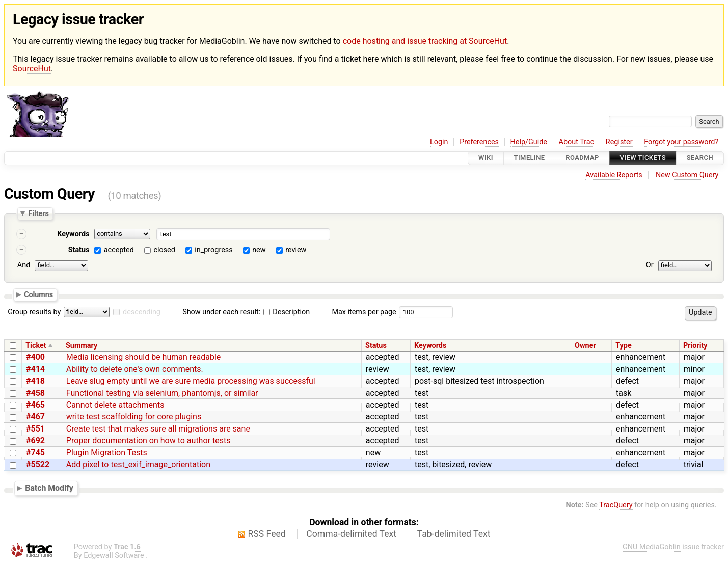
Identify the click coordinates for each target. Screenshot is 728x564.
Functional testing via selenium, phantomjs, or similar (162, 393)
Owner (585, 346)
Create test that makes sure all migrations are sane (158, 429)
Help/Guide (529, 142)
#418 (35, 381)
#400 (35, 357)
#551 (35, 429)
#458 (35, 393)
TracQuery (616, 505)
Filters (38, 213)
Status (79, 250)
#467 (35, 417)
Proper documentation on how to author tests (149, 440)
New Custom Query (687, 175)
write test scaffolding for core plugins (134, 417)
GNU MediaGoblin (652, 547)
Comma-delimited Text (351, 534)
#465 (35, 405)
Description (287, 312)
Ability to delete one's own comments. (135, 369)
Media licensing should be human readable (144, 357)
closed (164, 250)
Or (650, 265)
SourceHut (32, 69)
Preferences (479, 142)
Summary (82, 346)
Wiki (486, 158)
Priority (695, 346)
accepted (119, 250)
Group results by (34, 312)
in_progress (213, 250)
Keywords (73, 234)
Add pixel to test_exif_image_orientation (138, 464)
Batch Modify (49, 488)
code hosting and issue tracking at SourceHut (425, 41)
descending (142, 312)
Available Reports (614, 175)
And (24, 265)
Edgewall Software (114, 556)
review (296, 250)
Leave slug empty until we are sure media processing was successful (191, 381)
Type (623, 346)
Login (439, 142)
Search (700, 158)
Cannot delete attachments (115, 405)
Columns (38, 294)
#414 (35, 369)
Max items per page (364, 312)
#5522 (38, 464)
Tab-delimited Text (454, 534)
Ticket (36, 346)
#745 (35, 453)
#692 (35, 440)
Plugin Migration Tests (107, 453)
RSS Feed (267, 534)
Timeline (530, 158)
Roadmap (582, 158)
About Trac (577, 142)
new (259, 250)
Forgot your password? (681, 142)
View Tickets (643, 158)
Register (619, 142)
